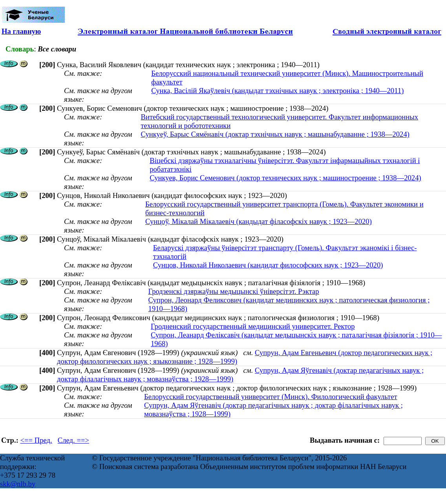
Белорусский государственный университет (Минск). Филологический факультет (271, 397)
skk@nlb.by (18, 484)
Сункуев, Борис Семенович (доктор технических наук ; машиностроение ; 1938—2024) (285, 178)
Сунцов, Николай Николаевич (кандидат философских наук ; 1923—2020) (268, 265)
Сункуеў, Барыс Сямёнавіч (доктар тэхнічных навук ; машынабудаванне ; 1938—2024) (275, 134)
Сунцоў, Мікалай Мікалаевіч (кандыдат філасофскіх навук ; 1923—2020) (259, 221)
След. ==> (73, 440)
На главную (21, 31)
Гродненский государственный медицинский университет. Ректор (253, 326)
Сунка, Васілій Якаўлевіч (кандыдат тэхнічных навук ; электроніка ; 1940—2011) (277, 91)
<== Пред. (36, 440)
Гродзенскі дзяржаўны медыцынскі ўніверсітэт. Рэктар (234, 291)
